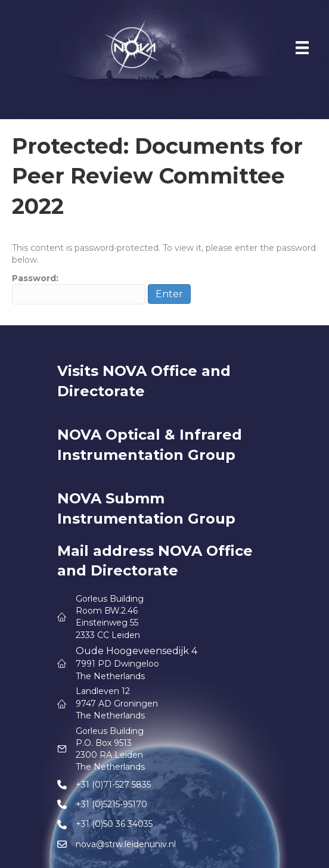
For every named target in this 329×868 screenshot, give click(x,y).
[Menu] (302, 48)
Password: (79, 289)
